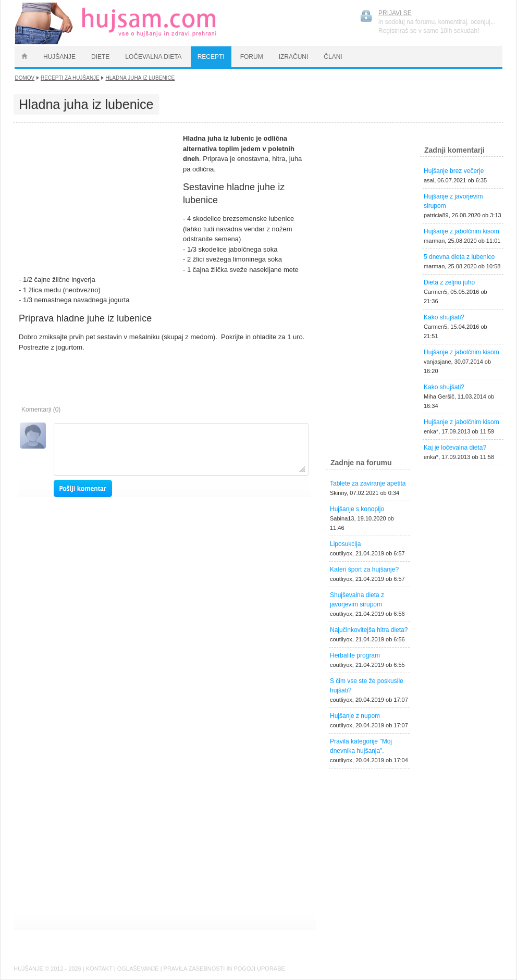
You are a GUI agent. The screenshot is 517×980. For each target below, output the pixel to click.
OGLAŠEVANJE (138, 969)
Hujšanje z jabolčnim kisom (461, 231)
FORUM (252, 57)
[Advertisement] (97, 199)
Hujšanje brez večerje (454, 171)
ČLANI (333, 57)
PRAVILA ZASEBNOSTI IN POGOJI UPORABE (224, 969)
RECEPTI (211, 57)
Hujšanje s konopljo (357, 509)
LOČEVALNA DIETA (153, 57)
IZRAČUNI (294, 57)
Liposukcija (345, 544)
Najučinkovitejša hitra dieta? (369, 630)
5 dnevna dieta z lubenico (459, 257)
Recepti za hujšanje (70, 78)
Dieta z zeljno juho (449, 282)
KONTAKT (99, 969)
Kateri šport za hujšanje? (364, 569)
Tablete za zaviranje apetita (368, 483)
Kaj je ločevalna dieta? (455, 448)
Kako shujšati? (444, 317)
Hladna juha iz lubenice (140, 78)
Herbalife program (355, 655)
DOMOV (25, 78)
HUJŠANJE (59, 57)
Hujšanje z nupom (355, 716)
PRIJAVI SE (395, 13)
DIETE (100, 57)
